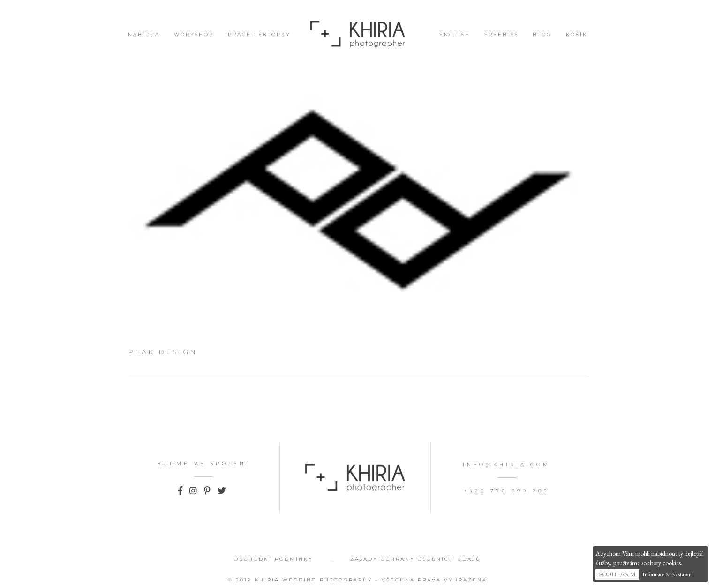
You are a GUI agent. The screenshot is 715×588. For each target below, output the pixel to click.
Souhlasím (617, 574)
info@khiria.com (507, 465)
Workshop (194, 34)
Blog (542, 34)
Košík (577, 34)
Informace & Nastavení (668, 574)
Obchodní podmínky (274, 559)
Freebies (501, 34)
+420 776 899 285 (507, 491)
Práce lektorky (259, 34)
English (455, 34)
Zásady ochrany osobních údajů (416, 559)
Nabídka (144, 34)
